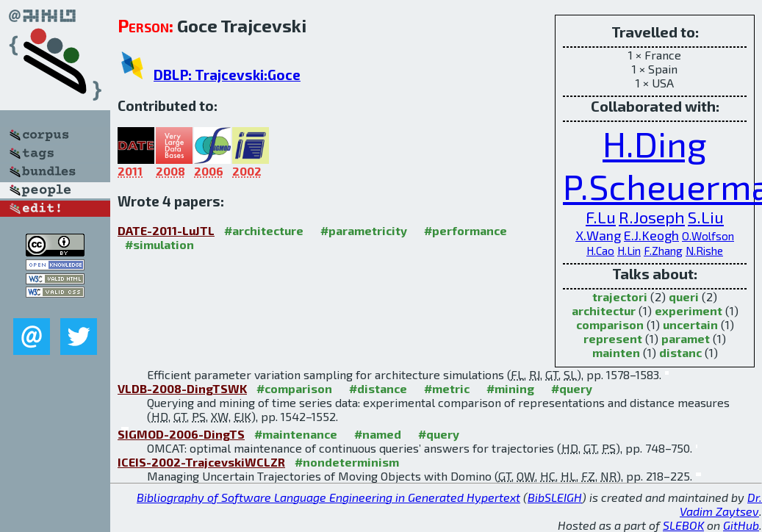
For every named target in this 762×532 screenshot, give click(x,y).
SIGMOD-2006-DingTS (181, 434)
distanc (680, 352)
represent (613, 338)
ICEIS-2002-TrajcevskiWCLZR (201, 462)
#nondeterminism (347, 462)
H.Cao (600, 251)
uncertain (690, 324)
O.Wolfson (708, 236)
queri (684, 296)
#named (378, 434)
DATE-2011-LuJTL (166, 230)
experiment (689, 310)
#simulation (159, 244)
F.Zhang (663, 251)
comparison (610, 324)
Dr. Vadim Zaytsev (721, 504)
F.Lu (601, 217)
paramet (686, 338)
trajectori (620, 296)
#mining (510, 388)
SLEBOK (683, 525)
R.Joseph (652, 217)
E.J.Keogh (651, 235)
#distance (378, 388)
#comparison (294, 388)
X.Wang (598, 235)
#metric (447, 388)
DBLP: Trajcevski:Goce (227, 75)
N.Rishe (704, 251)
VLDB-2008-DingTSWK (182, 388)
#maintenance (296, 434)
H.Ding (655, 143)
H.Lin (629, 251)
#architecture (264, 230)
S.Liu (706, 217)
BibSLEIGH (555, 497)
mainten (616, 352)
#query (572, 388)
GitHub (741, 525)
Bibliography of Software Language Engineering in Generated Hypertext (328, 497)
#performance (466, 230)
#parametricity (364, 230)
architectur (604, 310)
